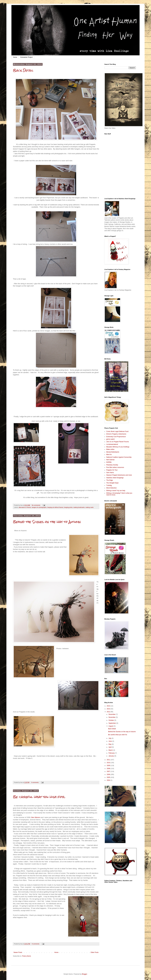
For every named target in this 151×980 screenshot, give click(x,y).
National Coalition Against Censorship (119, 457)
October (111, 720)
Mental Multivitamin (113, 452)
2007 (109, 771)
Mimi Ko (109, 455)
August (111, 726)
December (112, 714)
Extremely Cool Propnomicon (116, 437)
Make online (110, 449)
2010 (109, 763)
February (112, 753)
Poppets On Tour (112, 470)
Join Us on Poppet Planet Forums (118, 442)
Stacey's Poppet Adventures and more (119, 475)
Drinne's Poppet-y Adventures (116, 434)
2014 (109, 706)
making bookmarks (79, 507)
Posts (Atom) (26, 956)
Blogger (84, 974)
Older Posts (95, 952)
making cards (89, 507)
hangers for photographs (39, 507)
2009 (109, 766)
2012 (109, 712)
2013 (109, 709)
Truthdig (109, 485)
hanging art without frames (55, 507)
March (111, 750)
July (110, 738)
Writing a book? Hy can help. (116, 491)
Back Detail (23, 70)
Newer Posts (18, 952)
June (110, 741)
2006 (109, 774)
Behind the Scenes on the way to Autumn (47, 522)
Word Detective (111, 488)
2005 (109, 777)
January (111, 756)
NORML (109, 462)
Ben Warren (36, 817)
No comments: (36, 505)
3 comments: (35, 782)
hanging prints (68, 507)
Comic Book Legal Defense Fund (117, 431)
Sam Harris (110, 473)
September (112, 723)
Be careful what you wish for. (39, 797)
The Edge (110, 480)
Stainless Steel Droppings (115, 478)
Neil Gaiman (110, 460)
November (112, 717)
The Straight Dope (112, 483)
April (110, 747)
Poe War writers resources (115, 467)
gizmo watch (110, 439)
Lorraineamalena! (112, 444)
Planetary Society (112, 465)
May (110, 744)
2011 (109, 760)
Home (15, 57)
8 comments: (36, 944)
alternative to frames (25, 507)
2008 (109, 769)
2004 (109, 780)
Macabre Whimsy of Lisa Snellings (118, 447)
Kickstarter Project (26, 57)
